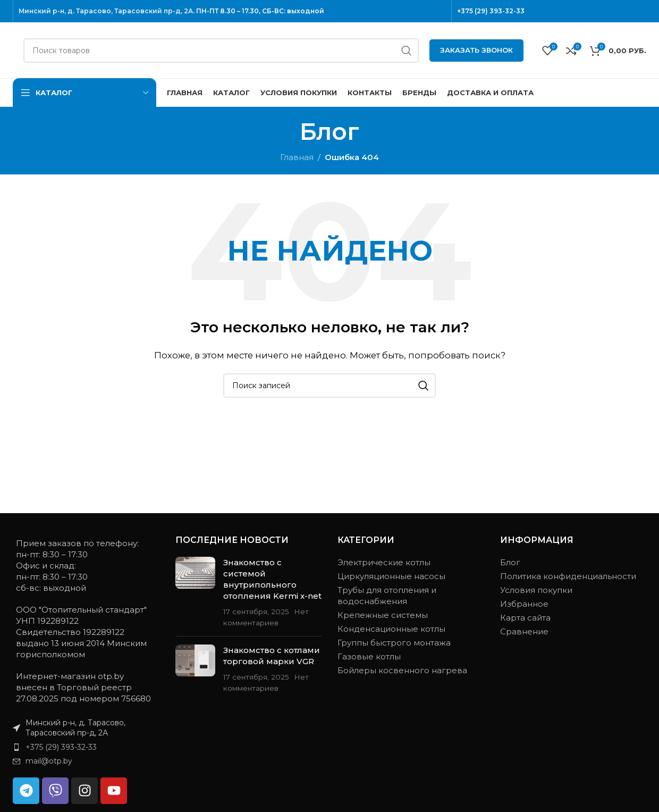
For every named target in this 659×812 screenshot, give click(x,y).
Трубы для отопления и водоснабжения (387, 596)
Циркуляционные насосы (391, 576)
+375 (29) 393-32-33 (491, 11)
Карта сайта (525, 618)
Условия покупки (536, 590)
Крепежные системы (383, 615)
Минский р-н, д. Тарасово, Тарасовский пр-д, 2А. (107, 11)
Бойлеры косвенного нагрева (402, 670)
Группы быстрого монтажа (394, 643)
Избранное (524, 604)
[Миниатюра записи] (195, 592)
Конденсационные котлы (391, 629)
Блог (510, 562)
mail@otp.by (49, 761)
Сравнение (524, 631)
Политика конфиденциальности (568, 576)
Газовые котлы (369, 656)
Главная (297, 157)
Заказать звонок (476, 50)
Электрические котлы (384, 562)
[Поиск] (221, 51)
